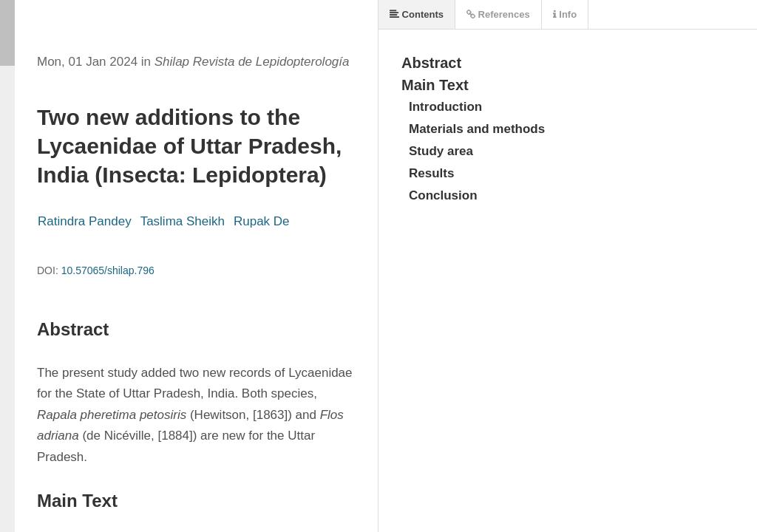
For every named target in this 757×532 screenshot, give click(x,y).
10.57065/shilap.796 (108, 270)
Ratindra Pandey (85, 221)
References (498, 14)
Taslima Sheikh (183, 221)
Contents (417, 14)
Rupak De (262, 221)
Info (565, 14)
